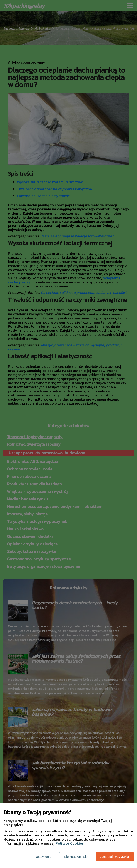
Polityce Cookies (70, 843)
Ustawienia (44, 857)
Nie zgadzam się (76, 857)
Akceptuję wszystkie (115, 857)
